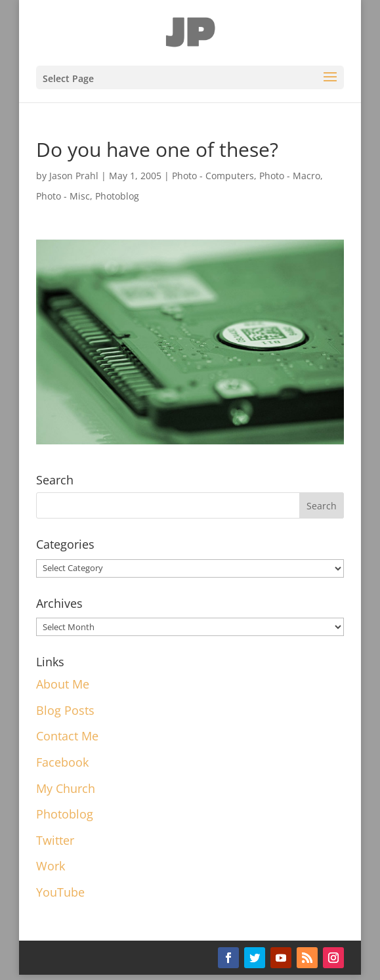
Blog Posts (65, 710)
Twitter (55, 840)
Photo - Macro (290, 176)
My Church (66, 788)
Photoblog (117, 196)
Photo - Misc (63, 196)
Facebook (62, 762)
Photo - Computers (213, 176)
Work (51, 866)
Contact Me (67, 736)
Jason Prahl (74, 176)
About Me (63, 684)
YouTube (60, 892)
